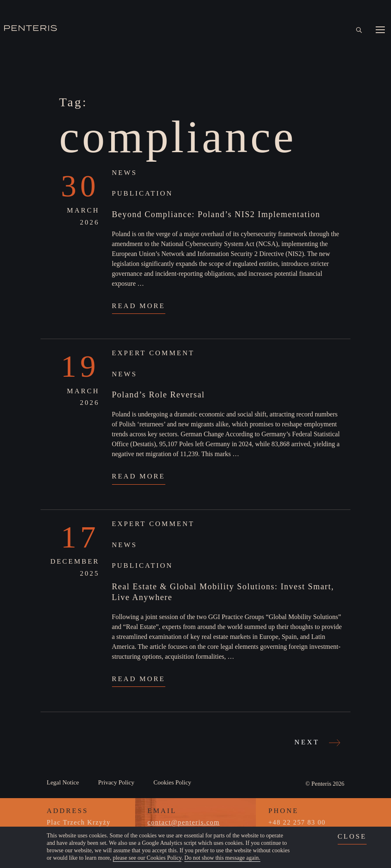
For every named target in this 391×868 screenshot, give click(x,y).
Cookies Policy (172, 782)
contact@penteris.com (184, 822)
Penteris (321, 784)
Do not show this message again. (222, 858)
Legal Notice (63, 782)
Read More (139, 306)
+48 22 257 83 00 (297, 822)
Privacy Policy (116, 782)
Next (316, 742)
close (352, 836)
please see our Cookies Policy (147, 858)
